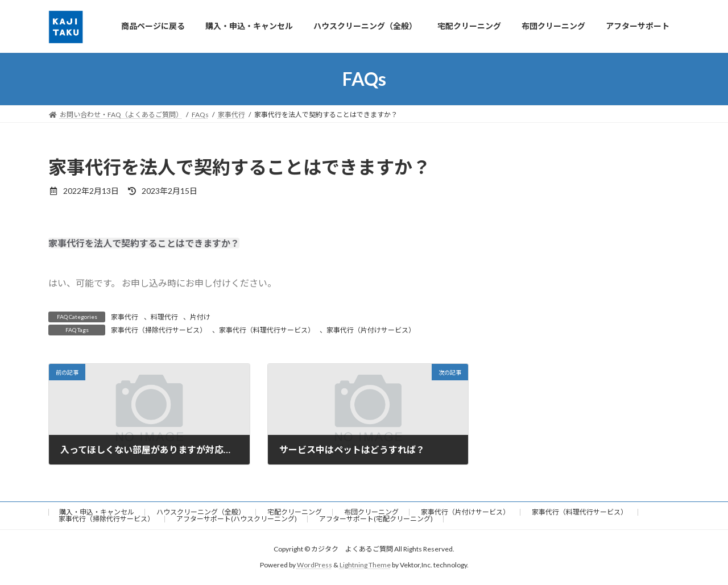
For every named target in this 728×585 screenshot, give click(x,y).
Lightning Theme (365, 565)
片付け (200, 317)
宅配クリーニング (295, 512)
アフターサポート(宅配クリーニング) (376, 519)
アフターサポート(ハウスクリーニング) (237, 519)
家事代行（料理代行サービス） (267, 330)
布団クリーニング (371, 512)
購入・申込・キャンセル (97, 512)
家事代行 (125, 317)
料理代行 (164, 317)
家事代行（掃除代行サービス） (159, 330)
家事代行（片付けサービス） (371, 330)
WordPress (315, 565)
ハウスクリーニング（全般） (201, 512)
